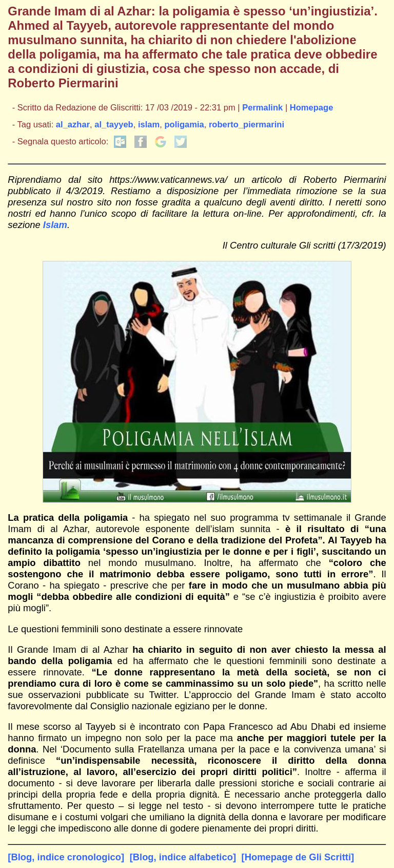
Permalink (262, 108)
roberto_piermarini (247, 125)
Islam (55, 225)
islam (149, 125)
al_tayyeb (114, 125)
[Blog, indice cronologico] (66, 857)
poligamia (184, 125)
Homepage (312, 108)
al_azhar (73, 125)
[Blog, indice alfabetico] (183, 857)
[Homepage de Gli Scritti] (298, 857)
